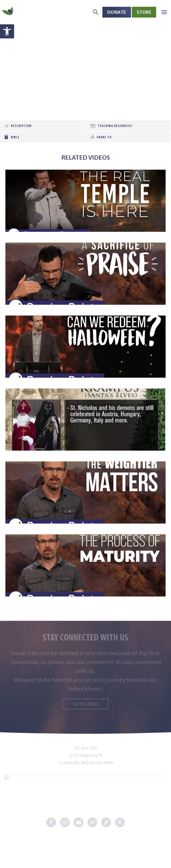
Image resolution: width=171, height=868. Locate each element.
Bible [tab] (15, 137)
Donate (117, 12)
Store (144, 12)
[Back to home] (8, 12)
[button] (164, 12)
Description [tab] (21, 126)
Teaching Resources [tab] (115, 126)
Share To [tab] (104, 137)
